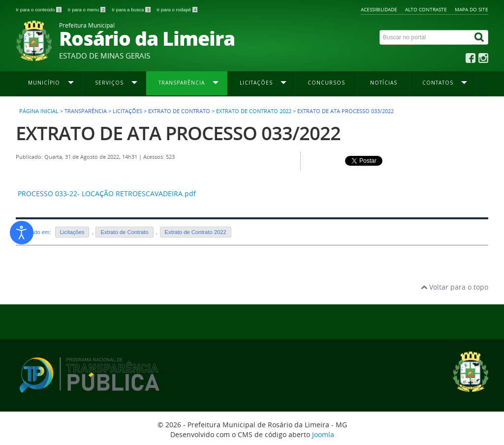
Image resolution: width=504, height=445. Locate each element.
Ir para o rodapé (177, 10)
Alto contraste (426, 9)
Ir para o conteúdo (39, 10)
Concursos (326, 83)
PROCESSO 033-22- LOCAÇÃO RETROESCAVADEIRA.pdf (107, 193)
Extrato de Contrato (124, 232)
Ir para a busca (132, 10)
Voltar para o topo (455, 287)
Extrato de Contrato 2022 (254, 111)
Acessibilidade (379, 9)
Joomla (323, 434)
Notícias (384, 83)
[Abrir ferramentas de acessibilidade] (22, 233)
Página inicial (39, 111)
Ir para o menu (87, 10)
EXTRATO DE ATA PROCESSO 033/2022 (178, 133)
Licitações (72, 232)
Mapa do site (472, 9)
